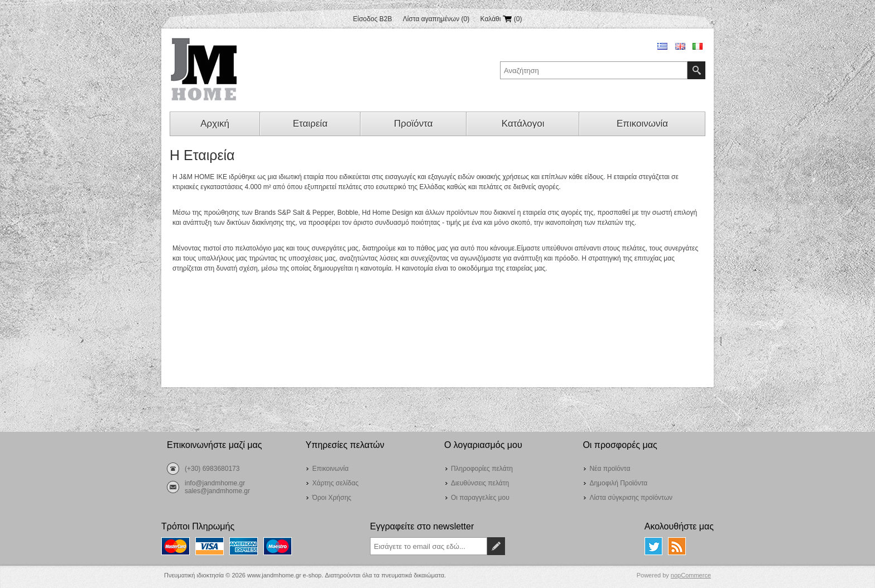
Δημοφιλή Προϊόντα (618, 483)
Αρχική (215, 124)
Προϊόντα (413, 124)
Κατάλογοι (523, 124)
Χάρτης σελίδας (335, 483)
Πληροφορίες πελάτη (482, 469)
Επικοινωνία (642, 124)
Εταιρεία (310, 124)
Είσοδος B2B (373, 19)
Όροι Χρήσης (331, 498)
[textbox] (594, 70)
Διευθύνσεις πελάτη (480, 483)
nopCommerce (691, 575)
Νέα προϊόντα (610, 469)
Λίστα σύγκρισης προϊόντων (631, 498)
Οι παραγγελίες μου (480, 498)
